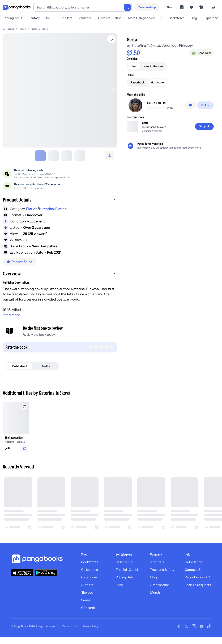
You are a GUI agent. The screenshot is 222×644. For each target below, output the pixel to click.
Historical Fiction (39, 27)
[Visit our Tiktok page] (209, 634)
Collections (84, 575)
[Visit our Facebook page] (179, 634)
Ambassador (157, 591)
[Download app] (147, 7)
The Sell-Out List (124, 575)
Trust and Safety (160, 575)
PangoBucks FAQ (197, 583)
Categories (8, 27)
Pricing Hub (120, 583)
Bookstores (84, 567)
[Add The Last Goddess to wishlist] (28, 406)
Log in (213, 7)
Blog (151, 583)
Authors (81, 591)
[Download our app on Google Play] (46, 577)
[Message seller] (191, 106)
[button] (60, 199)
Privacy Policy (90, 634)
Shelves (81, 599)
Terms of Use (70, 634)
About (170, 7)
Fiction (22, 27)
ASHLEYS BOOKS (158, 104)
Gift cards (83, 615)
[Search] (127, 7)
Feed (115, 591)
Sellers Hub (120, 567)
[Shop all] (204, 128)
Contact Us (192, 575)
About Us (155, 567)
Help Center (193, 567)
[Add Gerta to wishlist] (112, 38)
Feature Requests (197, 591)
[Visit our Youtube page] (201, 634)
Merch (152, 599)
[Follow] (206, 106)
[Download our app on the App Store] (22, 577)
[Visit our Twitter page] (186, 634)
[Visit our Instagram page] (194, 634)
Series (80, 607)
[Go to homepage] (17, 7)
